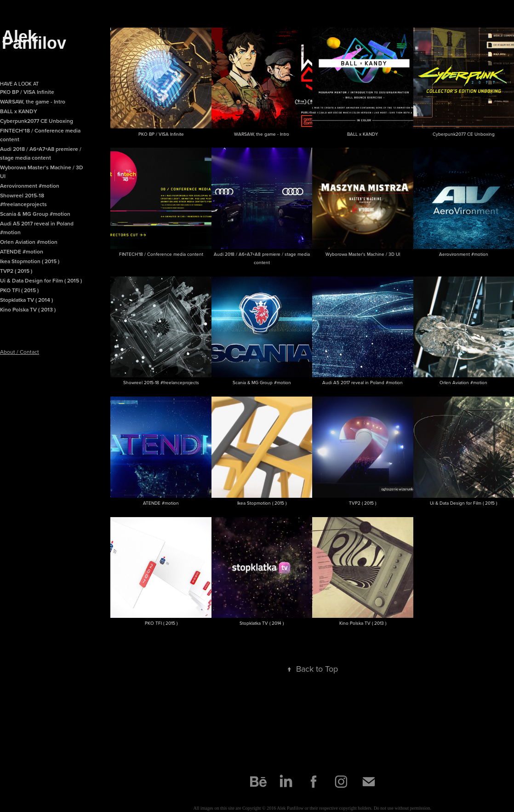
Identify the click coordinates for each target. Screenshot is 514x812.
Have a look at (19, 84)
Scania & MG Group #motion (35, 214)
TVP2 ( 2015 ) (16, 271)
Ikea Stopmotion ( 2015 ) (30, 261)
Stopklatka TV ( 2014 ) (26, 300)
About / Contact (20, 352)
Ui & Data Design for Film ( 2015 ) (41, 280)
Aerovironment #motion (30, 186)
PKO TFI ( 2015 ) (19, 290)
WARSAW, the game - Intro (33, 101)
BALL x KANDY (19, 111)
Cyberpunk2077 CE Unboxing (37, 121)
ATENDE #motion (22, 251)
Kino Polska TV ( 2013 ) (28, 309)
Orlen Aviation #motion (29, 242)
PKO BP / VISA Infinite (27, 92)
